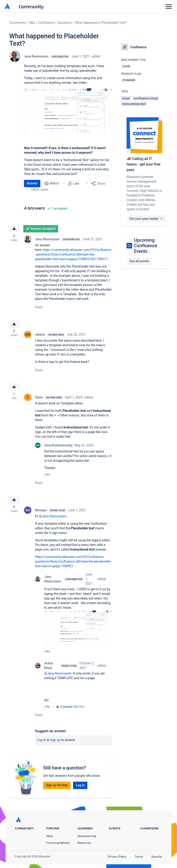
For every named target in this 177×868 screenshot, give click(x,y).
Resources (84, 843)
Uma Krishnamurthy (58, 448)
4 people (67, 710)
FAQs (49, 836)
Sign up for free (57, 788)
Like (47, 477)
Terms (139, 857)
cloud (126, 98)
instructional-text (134, 104)
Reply (39, 308)
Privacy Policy (117, 857)
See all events (139, 261)
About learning (87, 836)
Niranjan (41, 513)
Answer (32, 183)
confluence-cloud (146, 98)
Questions (65, 23)
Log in (41, 743)
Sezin (39, 400)
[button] (68, 111)
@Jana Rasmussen (53, 519)
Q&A (32, 23)
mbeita (40, 336)
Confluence (46, 23)
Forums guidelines (58, 843)
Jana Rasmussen (36, 56)
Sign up (55, 743)
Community (31, 6)
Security (157, 857)
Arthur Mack (49, 669)
